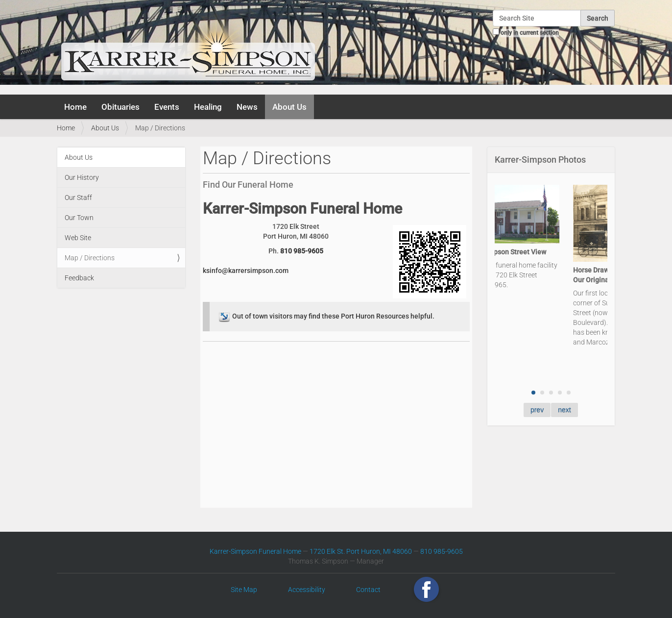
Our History (82, 177)
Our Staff (78, 198)
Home (75, 107)
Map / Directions (90, 258)
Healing (208, 107)
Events (167, 107)
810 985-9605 (302, 251)
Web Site (78, 238)
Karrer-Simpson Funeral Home (255, 551)
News (247, 107)
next (564, 410)
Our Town (79, 218)
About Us (289, 107)
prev (537, 410)
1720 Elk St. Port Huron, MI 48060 (361, 551)
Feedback (79, 278)
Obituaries (120, 107)
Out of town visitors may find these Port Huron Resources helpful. (325, 316)
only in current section (530, 33)
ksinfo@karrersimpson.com (246, 271)
